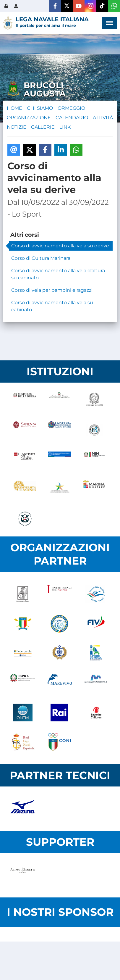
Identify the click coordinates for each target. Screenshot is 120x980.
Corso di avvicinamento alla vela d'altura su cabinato (58, 274)
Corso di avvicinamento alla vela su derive (60, 246)
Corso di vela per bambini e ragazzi (52, 290)
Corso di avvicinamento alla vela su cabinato (52, 306)
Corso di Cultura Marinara (41, 258)
